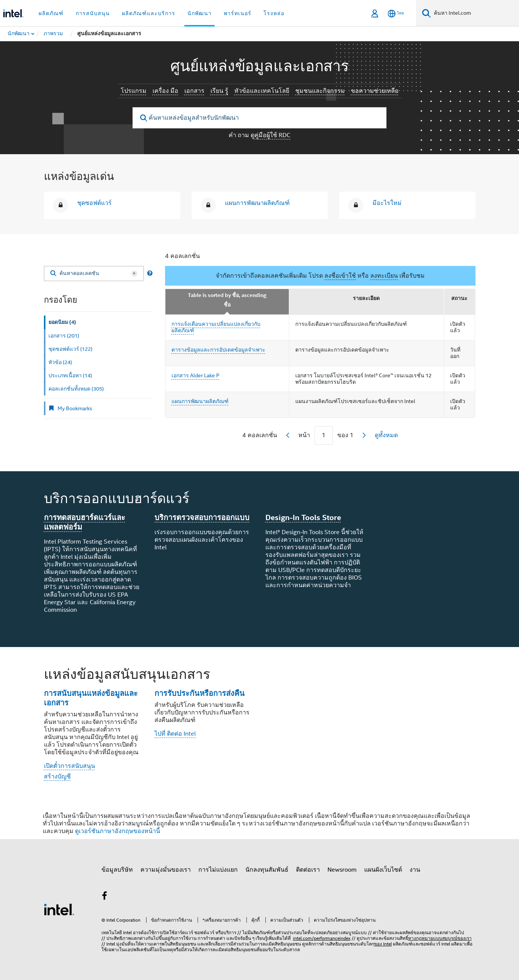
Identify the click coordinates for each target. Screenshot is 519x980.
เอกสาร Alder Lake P (196, 375)
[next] (364, 435)
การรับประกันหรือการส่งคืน (199, 693)
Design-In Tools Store (303, 517)
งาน (415, 870)
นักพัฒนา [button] (199, 13)
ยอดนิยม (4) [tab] (62, 322)
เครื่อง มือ (165, 91)
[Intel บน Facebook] (105, 897)
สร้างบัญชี (57, 777)
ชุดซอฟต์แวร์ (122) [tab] (70, 349)
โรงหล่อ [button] (274, 13)
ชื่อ (227, 305)
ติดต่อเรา (308, 870)
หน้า (304, 435)
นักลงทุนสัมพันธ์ (267, 870)
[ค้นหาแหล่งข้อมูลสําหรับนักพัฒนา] (259, 118)
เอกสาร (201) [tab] (64, 336)
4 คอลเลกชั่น (182, 256)
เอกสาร (194, 91)
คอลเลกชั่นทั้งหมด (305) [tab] (76, 389)
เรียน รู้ (219, 91)
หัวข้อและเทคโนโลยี (262, 91)
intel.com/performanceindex (322, 938)
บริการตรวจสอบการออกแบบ (202, 517)
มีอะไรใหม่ (387, 203)
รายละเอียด (366, 298)
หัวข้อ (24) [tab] (60, 362)
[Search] (53, 274)
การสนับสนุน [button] (93, 13)
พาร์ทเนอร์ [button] (238, 13)
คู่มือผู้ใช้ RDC (272, 135)
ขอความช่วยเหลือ (375, 91)
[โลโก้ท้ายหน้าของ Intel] (59, 909)
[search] (144, 118)
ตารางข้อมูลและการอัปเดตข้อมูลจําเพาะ (218, 350)
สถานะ (459, 298)
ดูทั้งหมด (386, 435)
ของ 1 (345, 435)
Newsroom (342, 870)
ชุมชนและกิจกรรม (320, 91)
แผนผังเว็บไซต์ (383, 870)
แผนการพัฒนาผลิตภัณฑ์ (257, 203)
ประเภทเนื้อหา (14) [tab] (70, 375)
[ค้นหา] (426, 13)
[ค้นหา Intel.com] (475, 13)
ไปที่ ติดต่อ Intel (175, 734)
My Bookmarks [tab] (70, 408)
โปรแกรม (134, 91)
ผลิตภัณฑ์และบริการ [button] (149, 13)
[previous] (288, 435)
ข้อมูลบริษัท (117, 870)
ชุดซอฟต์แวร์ (94, 203)
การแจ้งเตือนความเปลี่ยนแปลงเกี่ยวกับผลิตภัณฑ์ (216, 327)
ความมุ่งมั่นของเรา (166, 870)
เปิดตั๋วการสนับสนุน (69, 766)
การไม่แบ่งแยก (218, 870)
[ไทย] (396, 13)
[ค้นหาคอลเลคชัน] (94, 274)
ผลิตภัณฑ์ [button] (51, 13)
